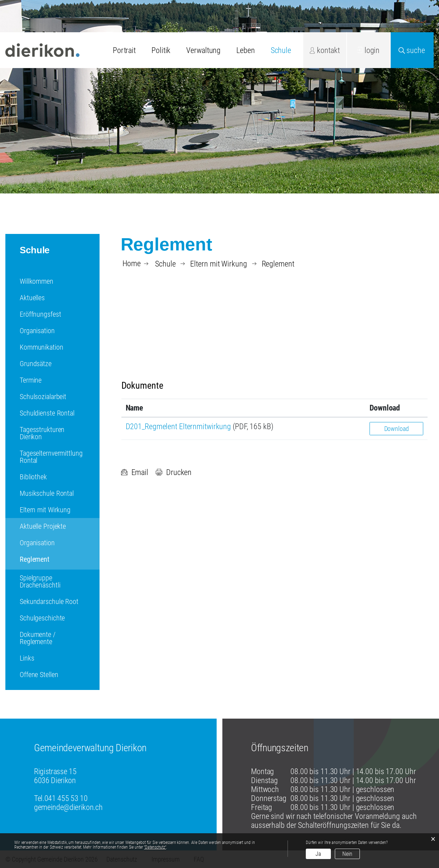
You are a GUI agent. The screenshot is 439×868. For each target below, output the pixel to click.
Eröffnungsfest (40, 314)
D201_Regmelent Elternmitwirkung (179, 426)
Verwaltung (203, 50)
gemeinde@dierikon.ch (68, 807)
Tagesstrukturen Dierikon (42, 433)
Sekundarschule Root (49, 601)
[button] (165, 264)
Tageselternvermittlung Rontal (51, 457)
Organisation (37, 331)
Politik (161, 50)
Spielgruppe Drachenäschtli (40, 581)
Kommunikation (42, 347)
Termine (31, 380)
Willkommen (37, 281)
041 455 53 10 (66, 798)
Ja (318, 854)
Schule (281, 50)
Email (134, 472)
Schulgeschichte (42, 618)
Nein (347, 854)
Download (397, 429)
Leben (245, 50)
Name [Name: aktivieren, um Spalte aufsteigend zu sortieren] (135, 408)
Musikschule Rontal (47, 493)
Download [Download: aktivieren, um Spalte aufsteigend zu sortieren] (385, 408)
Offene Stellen (39, 675)
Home (132, 264)
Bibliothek (33, 477)
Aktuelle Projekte (43, 526)
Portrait (124, 50)
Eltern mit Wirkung (45, 510)
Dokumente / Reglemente (38, 638)
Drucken (173, 472)
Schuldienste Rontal (47, 413)
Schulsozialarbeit (43, 397)
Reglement (53, 559)
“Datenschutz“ (155, 847)
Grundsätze (36, 364)
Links (27, 658)
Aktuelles (32, 298)
